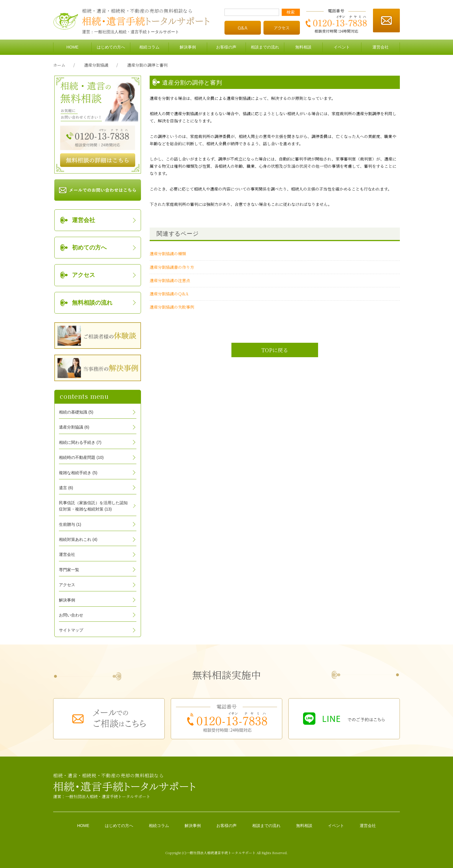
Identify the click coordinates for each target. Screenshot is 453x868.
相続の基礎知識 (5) (76, 412)
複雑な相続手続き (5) (78, 473)
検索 (291, 12)
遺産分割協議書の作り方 (172, 267)
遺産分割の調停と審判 (147, 65)
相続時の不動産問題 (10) (81, 457)
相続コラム (149, 47)
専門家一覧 (69, 570)
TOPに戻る (275, 350)
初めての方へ (89, 247)
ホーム (59, 65)
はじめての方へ (111, 47)
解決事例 (188, 47)
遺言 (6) (66, 488)
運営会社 (380, 47)
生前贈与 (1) (70, 524)
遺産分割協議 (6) (74, 427)
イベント (342, 47)
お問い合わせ (71, 615)
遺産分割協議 (96, 65)
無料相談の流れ (92, 303)
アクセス (83, 275)
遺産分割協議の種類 (168, 254)
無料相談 (303, 47)
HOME (73, 47)
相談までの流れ (265, 47)
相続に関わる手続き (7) (80, 442)
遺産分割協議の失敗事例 (172, 307)
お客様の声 (226, 47)
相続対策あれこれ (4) (78, 539)
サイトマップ (71, 630)
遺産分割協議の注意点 (170, 280)
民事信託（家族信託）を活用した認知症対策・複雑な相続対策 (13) (93, 506)
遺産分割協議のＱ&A (169, 294)
